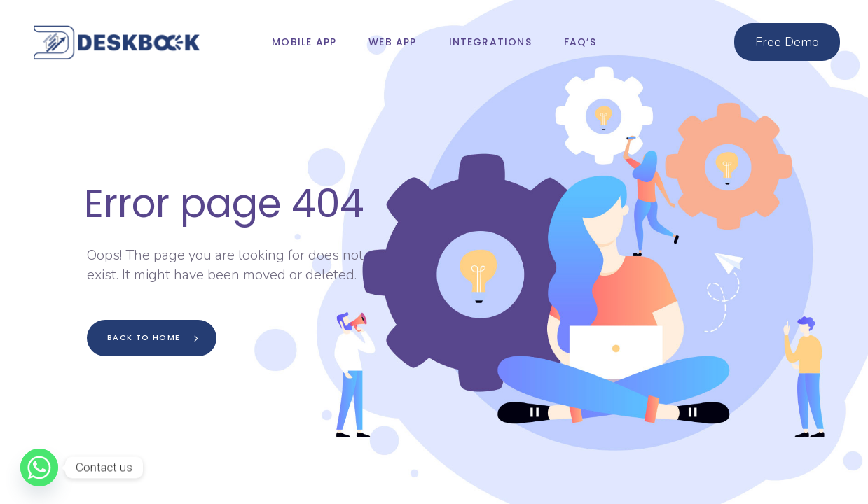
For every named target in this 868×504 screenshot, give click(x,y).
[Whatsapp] (39, 468)
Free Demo (787, 42)
